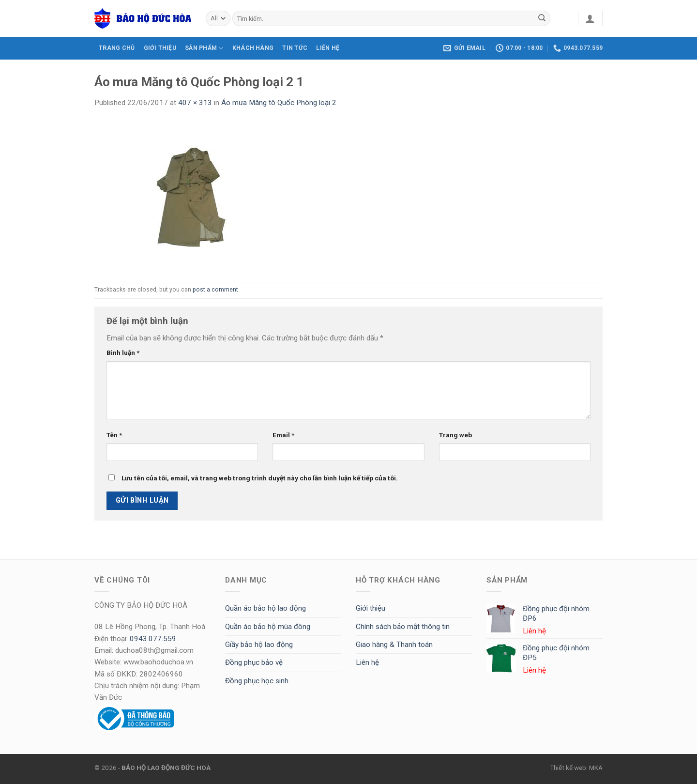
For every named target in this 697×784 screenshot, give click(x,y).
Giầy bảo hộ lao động (259, 645)
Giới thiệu (371, 608)
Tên (114, 435)
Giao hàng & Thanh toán (394, 645)
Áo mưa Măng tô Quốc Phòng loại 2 (279, 103)
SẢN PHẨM (204, 48)
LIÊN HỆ (328, 48)
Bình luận (123, 353)
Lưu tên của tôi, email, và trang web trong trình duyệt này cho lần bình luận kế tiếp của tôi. (260, 478)
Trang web (455, 435)
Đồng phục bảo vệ (254, 662)
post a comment (215, 290)
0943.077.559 (153, 639)
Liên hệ (367, 662)
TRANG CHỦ (117, 48)
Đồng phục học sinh (257, 681)
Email (283, 435)
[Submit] (542, 18)
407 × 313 (195, 103)
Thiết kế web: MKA (576, 768)
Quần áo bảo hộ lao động (265, 608)
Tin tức (295, 48)
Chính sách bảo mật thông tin (403, 627)
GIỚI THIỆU (160, 48)
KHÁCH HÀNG (253, 48)
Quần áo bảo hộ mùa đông (268, 627)
